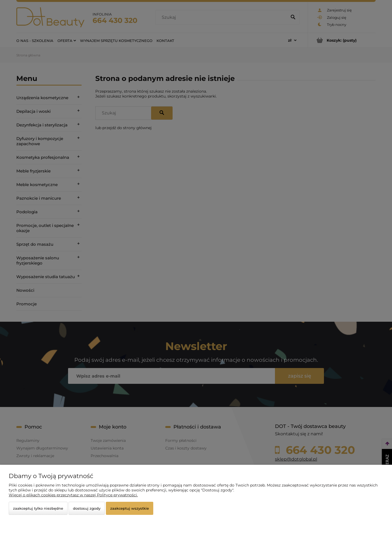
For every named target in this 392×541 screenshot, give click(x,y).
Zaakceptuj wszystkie (130, 508)
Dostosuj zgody (87, 508)
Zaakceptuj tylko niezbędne (38, 508)
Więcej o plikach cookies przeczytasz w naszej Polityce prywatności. (73, 495)
